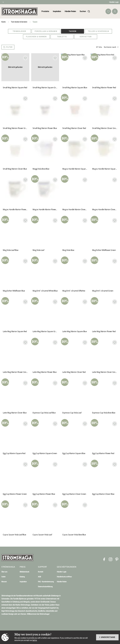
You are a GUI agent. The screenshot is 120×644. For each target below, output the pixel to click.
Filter (8, 47)
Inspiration (57, 11)
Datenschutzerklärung (45, 587)
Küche (3, 22)
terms (35, 640)
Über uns (4, 572)
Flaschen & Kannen (36, 37)
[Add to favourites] (25, 58)
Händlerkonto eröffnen (64, 577)
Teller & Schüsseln (98, 31)
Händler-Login (114, 2)
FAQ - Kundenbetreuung (46, 582)
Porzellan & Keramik (46, 31)
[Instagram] (111, 559)
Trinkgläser (19, 31)
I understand (107, 637)
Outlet (3, 577)
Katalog (22, 577)
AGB (39, 577)
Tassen (73, 31)
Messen (4, 582)
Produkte (45, 11)
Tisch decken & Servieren (19, 22)
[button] (111, 47)
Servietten (86, 37)
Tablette (62, 37)
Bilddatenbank (24, 572)
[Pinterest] (117, 559)
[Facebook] (104, 559)
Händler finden (70, 11)
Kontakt (41, 572)
